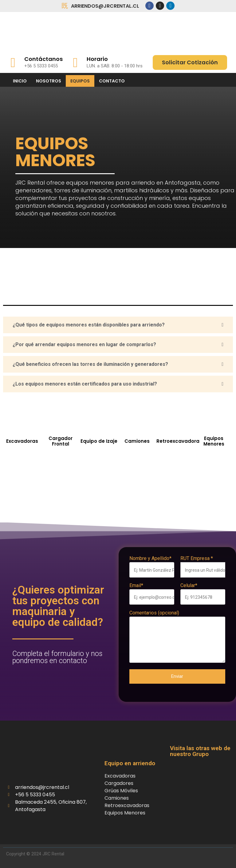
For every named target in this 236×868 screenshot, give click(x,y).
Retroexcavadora (178, 441)
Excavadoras (22, 441)
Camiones (137, 441)
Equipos (80, 81)
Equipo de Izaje (99, 441)
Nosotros (49, 81)
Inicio (20, 81)
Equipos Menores (214, 441)
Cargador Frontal (61, 441)
